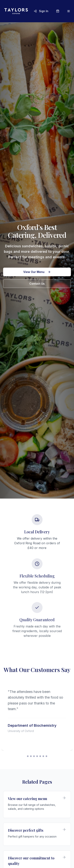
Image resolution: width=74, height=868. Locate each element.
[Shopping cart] (58, 11)
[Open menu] (69, 11)
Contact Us (37, 284)
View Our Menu (37, 272)
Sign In (41, 11)
